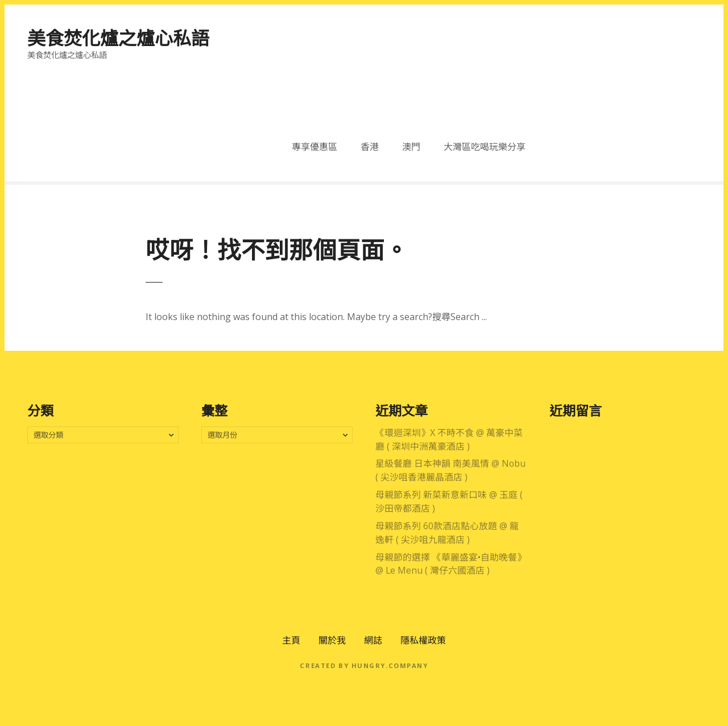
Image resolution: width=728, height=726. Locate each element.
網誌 (373, 640)
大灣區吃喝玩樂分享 (485, 147)
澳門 (411, 147)
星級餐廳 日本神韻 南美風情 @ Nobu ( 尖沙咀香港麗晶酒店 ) (450, 470)
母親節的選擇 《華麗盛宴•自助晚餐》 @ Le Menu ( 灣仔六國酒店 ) (451, 564)
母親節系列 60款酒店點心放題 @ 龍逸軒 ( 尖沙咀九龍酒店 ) (447, 533)
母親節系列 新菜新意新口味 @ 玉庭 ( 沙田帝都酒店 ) (449, 501)
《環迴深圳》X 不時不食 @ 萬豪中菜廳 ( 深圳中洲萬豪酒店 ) (449, 439)
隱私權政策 (423, 640)
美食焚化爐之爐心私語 (118, 38)
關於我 (332, 640)
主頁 (291, 640)
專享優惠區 (315, 147)
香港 (370, 147)
